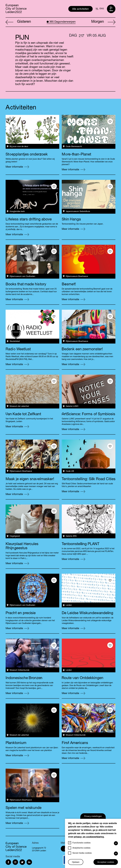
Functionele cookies (81, 843)
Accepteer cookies (106, 862)
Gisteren (18, 22)
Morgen (103, 22)
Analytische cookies (81, 848)
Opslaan (76, 862)
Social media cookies (82, 853)
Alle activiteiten (80, 9)
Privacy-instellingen (93, 817)
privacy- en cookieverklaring (89, 837)
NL (97, 9)
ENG (102, 9)
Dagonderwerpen (61, 22)
